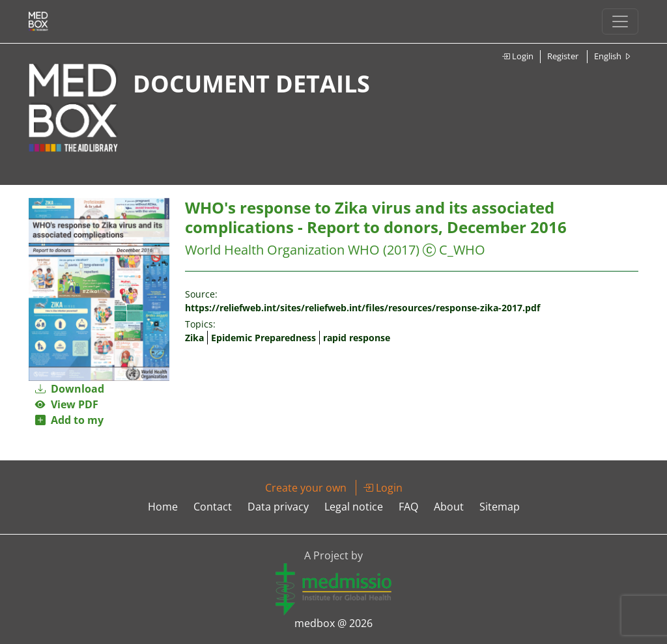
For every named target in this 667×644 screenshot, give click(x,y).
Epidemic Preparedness (263, 338)
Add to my (69, 420)
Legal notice (354, 507)
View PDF (67, 404)
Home (163, 507)
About (449, 507)
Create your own (306, 488)
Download (70, 389)
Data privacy (278, 507)
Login (518, 56)
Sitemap (500, 507)
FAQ (408, 507)
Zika (194, 338)
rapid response (357, 338)
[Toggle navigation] (620, 21)
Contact (213, 507)
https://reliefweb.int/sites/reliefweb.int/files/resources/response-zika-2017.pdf (362, 308)
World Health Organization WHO (282, 250)
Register (563, 56)
